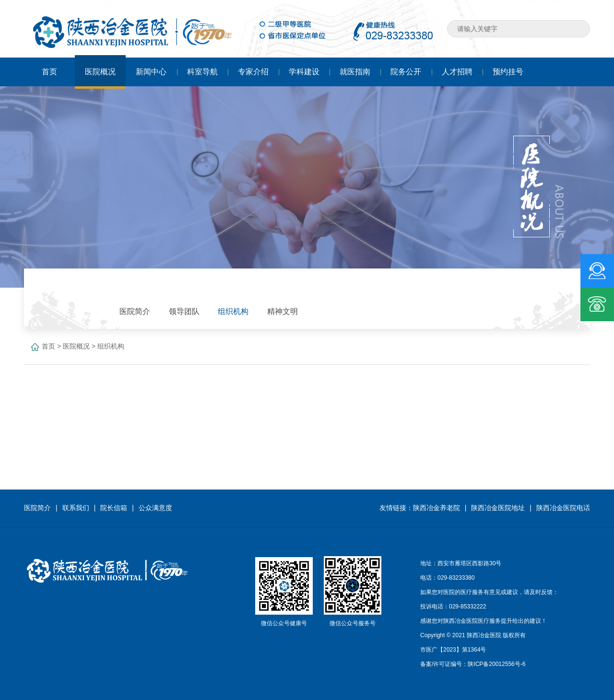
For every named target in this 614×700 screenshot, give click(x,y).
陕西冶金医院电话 (563, 508)
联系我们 (76, 508)
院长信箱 (114, 508)
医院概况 (76, 346)
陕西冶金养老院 (437, 508)
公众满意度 (155, 508)
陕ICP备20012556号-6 (496, 664)
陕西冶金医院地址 (498, 508)
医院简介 (37, 508)
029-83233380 (456, 578)
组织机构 (111, 346)
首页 (48, 346)
